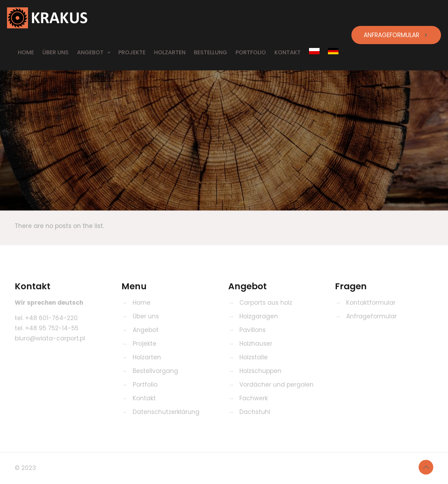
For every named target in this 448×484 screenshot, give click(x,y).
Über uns (146, 316)
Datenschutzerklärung (166, 412)
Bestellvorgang (155, 371)
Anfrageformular (372, 316)
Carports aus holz (266, 303)
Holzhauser (256, 344)
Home (142, 303)
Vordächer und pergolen (276, 385)
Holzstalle (254, 357)
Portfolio (145, 385)
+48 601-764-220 (51, 318)
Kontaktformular (371, 303)
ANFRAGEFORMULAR (396, 35)
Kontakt (144, 398)
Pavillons (253, 330)
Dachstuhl (255, 412)
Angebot (146, 330)
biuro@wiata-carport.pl (50, 338)
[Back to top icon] (426, 467)
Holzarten (147, 357)
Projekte (145, 344)
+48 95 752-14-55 (52, 328)
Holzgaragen (259, 316)
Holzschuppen (260, 371)
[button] (14, 470)
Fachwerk (254, 398)
